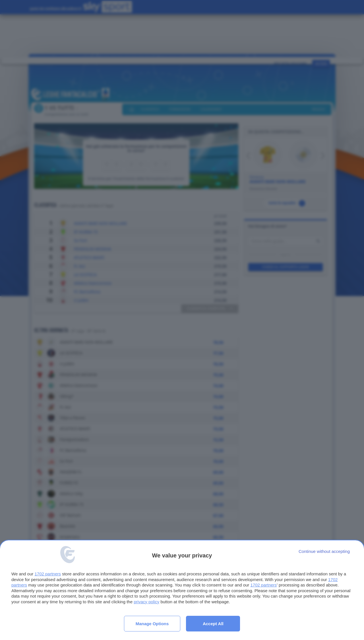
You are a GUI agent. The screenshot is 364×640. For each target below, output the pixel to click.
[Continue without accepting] (324, 551)
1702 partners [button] (48, 574)
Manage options (152, 624)
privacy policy (146, 602)
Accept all (213, 624)
